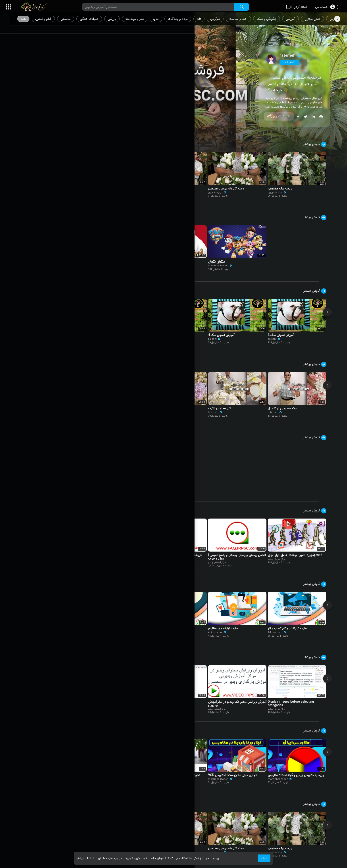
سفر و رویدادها (143, 19)
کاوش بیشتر (319, 144)
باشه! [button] (264, 858)
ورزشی (120, 19)
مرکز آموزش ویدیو (42, 339)
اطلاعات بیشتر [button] (85, 858)
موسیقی (74, 19)
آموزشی (299, 19)
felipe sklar (40, 269)
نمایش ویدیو (44, 123)
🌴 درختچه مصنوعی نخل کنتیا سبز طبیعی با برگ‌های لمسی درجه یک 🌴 (298, 84)
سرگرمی (223, 19)
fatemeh (295, 56)
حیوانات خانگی (97, 19)
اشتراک (294, 62)
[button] (327, 7)
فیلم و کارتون (51, 19)
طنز (207, 19)
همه (32, 19)
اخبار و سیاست (247, 19)
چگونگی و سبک (275, 19)
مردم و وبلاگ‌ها (186, 19)
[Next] (332, 312)
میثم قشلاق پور (42, 193)
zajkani (159, 339)
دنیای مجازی (321, 19)
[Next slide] (337, 19)
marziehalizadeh (105, 266)
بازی (164, 19)
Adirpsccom (42, 633)
